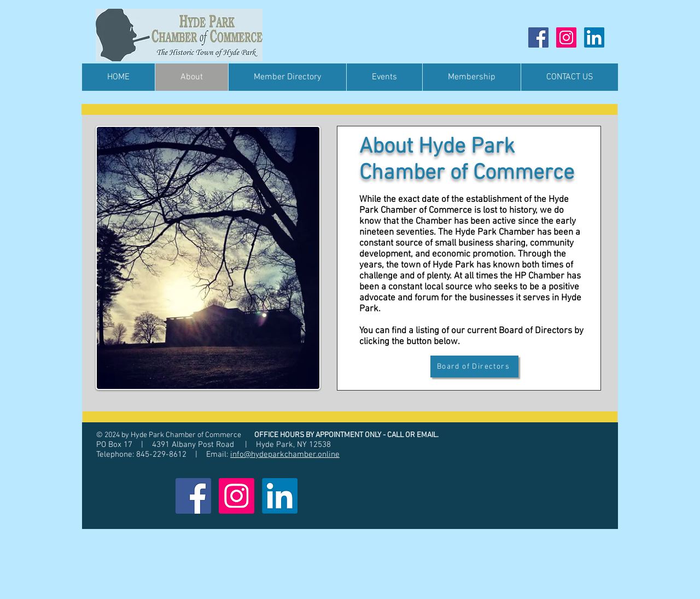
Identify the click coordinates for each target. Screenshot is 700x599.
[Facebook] (538, 37)
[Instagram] (566, 37)
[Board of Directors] (474, 367)
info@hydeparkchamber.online (285, 455)
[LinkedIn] (594, 37)
